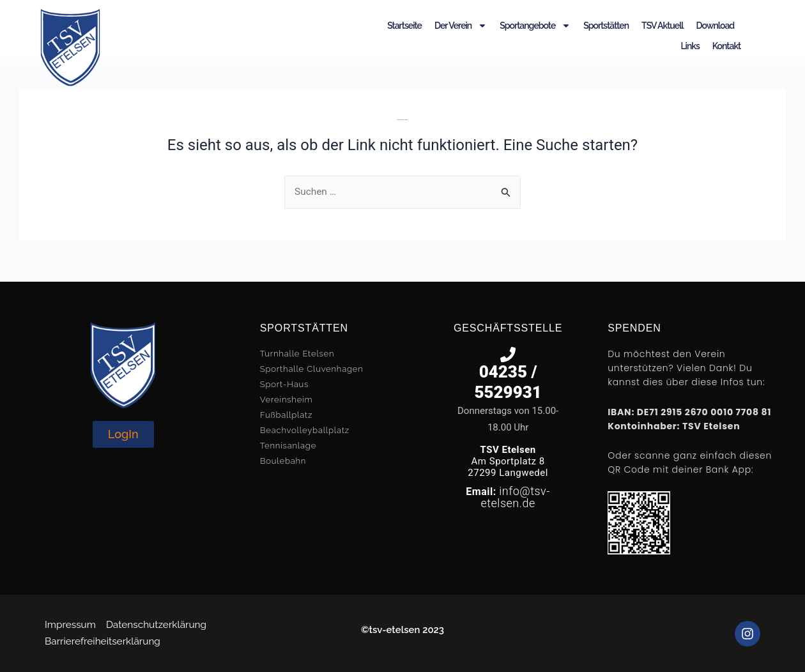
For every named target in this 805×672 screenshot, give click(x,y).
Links (690, 46)
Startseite (404, 26)
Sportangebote (535, 26)
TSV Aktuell (663, 26)
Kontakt (726, 46)
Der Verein (461, 26)
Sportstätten (606, 26)
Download (716, 26)
